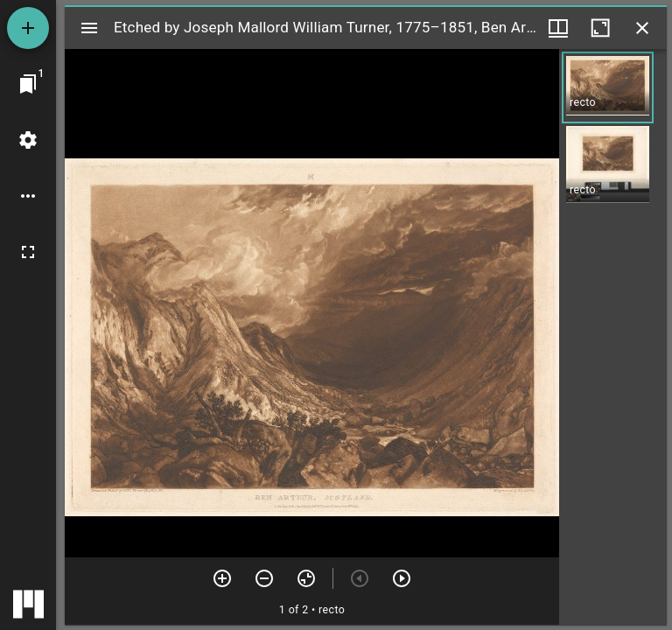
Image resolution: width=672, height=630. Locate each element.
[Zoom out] (264, 578)
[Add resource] (28, 28)
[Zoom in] (222, 578)
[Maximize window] (600, 28)
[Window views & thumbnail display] (558, 28)
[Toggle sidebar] (89, 28)
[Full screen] (28, 252)
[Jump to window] (28, 84)
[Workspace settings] (28, 140)
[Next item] (402, 578)
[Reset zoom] (306, 578)
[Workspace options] (28, 196)
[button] (608, 87)
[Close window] (642, 28)
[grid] (613, 337)
